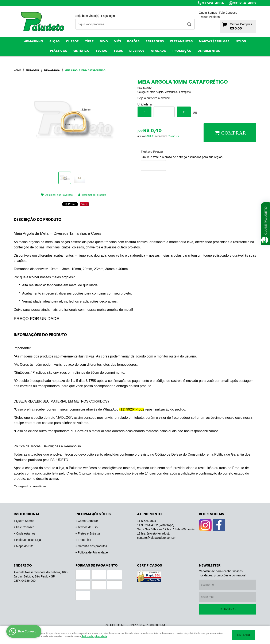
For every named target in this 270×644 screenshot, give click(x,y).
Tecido (102, 51)
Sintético (82, 51)
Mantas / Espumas (214, 41)
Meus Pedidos (210, 17)
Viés (117, 41)
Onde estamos (26, 533)
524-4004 (213, 3)
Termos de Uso (88, 527)
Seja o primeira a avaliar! (154, 98)
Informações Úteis (93, 514)
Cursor (72, 41)
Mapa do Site (25, 546)
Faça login (108, 16)
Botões (133, 41)
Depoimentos (209, 51)
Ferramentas (182, 41)
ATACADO (159, 51)
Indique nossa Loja (28, 540)
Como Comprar (88, 521)
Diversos (137, 51)
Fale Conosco (228, 13)
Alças (55, 41)
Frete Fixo (84, 540)
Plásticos (59, 51)
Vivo (104, 41)
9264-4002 (245, 3)
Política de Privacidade (93, 552)
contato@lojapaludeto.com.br (156, 538)
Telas (118, 51)
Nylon (241, 41)
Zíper (90, 41)
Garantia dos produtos (92, 546)
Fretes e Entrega (89, 533)
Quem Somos (208, 13)
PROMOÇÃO (182, 51)
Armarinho (34, 41)
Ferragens (155, 41)
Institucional (27, 514)
